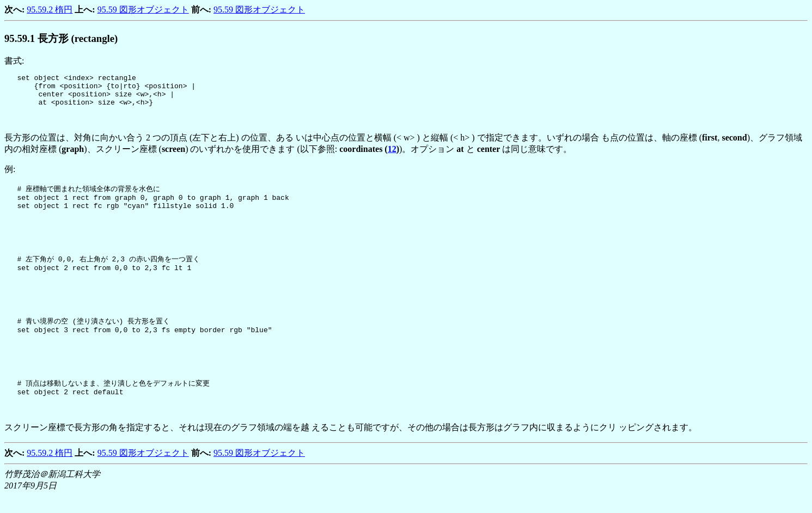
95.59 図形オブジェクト (143, 10)
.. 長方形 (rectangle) (61, 38)
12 (392, 155)
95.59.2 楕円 (50, 10)
